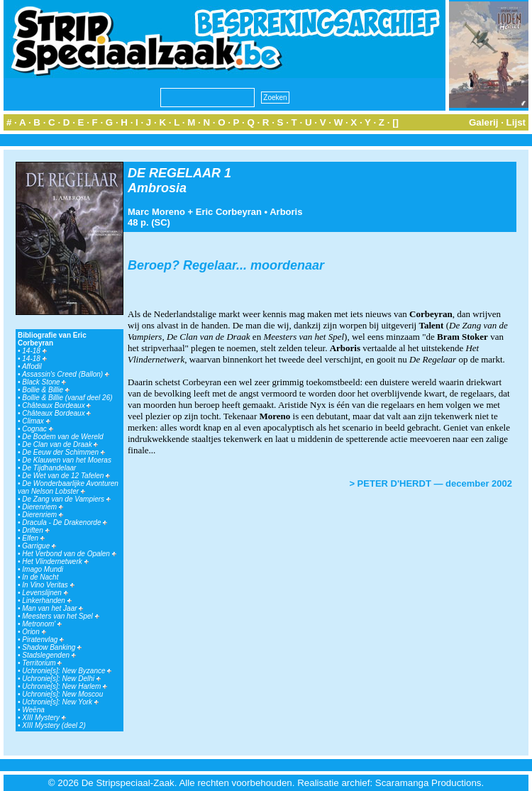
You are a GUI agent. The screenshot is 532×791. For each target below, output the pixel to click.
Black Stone (44, 382)
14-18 (34, 351)
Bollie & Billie (46, 390)
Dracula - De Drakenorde (65, 522)
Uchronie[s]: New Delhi (61, 679)
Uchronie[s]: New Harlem (65, 686)
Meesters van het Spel (60, 616)
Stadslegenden (49, 655)
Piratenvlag (43, 640)
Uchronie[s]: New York (60, 702)
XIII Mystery (44, 718)
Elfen (33, 538)
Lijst (516, 122)
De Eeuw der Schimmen (63, 452)
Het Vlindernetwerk (55, 562)
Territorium (42, 663)
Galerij (484, 122)
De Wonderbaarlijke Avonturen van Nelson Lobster (68, 487)
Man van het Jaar (52, 608)
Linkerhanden (46, 601)
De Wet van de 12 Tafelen (66, 476)
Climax (36, 421)
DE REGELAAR (174, 173)
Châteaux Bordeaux (56, 405)
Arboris (286, 212)
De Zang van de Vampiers (66, 499)
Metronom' (42, 624)
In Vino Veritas (48, 585)
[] (395, 122)
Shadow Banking (52, 647)
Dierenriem (43, 507)
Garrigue (39, 546)
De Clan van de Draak (60, 444)
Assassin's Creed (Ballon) (66, 374)
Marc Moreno (156, 212)
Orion (34, 632)
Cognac (37, 429)
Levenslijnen (45, 593)
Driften (35, 530)
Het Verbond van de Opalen (69, 554)
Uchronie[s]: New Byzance (67, 671)
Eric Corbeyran (229, 212)
